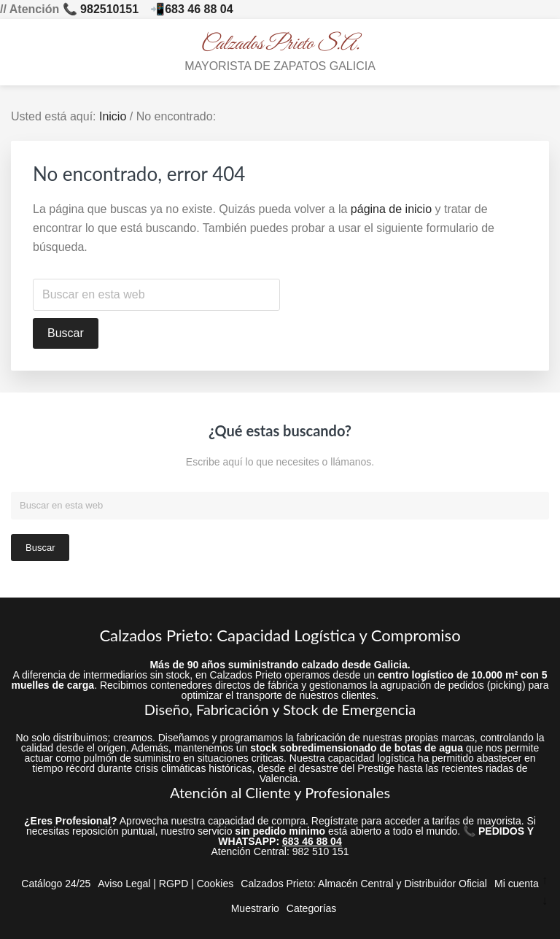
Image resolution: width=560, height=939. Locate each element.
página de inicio (391, 209)
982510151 (109, 9)
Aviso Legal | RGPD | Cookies (166, 884)
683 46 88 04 (199, 9)
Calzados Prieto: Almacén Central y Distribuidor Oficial (364, 884)
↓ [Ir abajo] (545, 901)
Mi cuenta (517, 884)
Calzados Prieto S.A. (280, 44)
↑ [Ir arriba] (545, 880)
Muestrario (255, 908)
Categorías (311, 908)
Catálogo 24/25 (56, 884)
